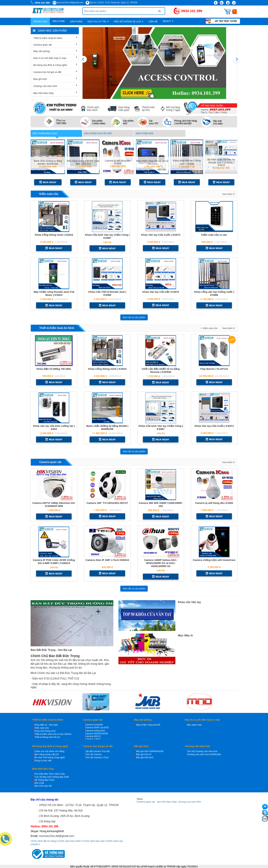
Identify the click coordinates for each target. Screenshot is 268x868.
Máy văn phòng (42, 51)
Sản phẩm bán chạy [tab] (45, 133)
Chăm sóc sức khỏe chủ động (49, 751)
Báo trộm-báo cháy (43, 93)
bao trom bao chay (167, 802)
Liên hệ (153, 22)
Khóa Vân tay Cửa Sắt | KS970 (161, 292)
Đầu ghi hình (40, 79)
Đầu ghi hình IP (144, 754)
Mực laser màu (194, 725)
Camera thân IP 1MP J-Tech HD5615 (107, 560)
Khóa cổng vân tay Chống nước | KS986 (214, 293)
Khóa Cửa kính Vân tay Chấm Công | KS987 (107, 236)
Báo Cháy (39, 783)
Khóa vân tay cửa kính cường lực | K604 (54, 427)
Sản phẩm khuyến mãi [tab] (98, 133)
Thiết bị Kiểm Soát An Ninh (48, 38)
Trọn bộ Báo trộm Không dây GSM (52, 777)
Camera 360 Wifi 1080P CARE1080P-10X (161, 504)
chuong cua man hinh (190, 802)
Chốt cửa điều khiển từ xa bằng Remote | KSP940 (161, 370)
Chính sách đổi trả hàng (43, 841)
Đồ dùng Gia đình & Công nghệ (50, 65)
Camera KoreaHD (94, 725)
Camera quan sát (42, 45)
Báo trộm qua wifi (43, 786)
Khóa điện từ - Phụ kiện (46, 725)
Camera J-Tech (93, 739)
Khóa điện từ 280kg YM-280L (54, 369)
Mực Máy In (185, 635)
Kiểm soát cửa (49, 194)
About (168, 21)
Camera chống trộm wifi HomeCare (214, 560)
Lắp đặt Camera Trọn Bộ (98, 751)
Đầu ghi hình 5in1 (145, 757)
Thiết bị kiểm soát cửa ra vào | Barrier (53, 734)
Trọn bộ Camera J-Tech (97, 757)
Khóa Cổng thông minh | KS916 (54, 235)
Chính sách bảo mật (94, 841)
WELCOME (59, 21)
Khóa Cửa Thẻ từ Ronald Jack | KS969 (107, 293)
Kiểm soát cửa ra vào (214, 235)
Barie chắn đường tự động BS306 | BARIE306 (48, 162)
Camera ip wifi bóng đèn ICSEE (118, 162)
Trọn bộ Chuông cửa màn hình (202, 751)
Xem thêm (227, 194)
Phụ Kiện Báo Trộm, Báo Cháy (50, 774)
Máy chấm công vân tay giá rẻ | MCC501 (152, 162)
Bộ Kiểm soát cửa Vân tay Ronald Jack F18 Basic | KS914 (221, 162)
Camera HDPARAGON (97, 733)
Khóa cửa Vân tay (189, 602)
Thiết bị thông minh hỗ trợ (47, 737)
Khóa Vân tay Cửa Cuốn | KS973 (161, 235)
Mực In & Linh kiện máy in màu (50, 58)
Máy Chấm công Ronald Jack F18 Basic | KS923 (54, 293)
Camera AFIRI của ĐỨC (97, 728)
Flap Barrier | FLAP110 (214, 369)
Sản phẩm (76, 22)
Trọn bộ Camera (93, 754)
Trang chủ (40, 22)
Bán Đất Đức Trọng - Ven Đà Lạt (51, 650)
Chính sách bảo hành (69, 841)
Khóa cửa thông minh (45, 731)
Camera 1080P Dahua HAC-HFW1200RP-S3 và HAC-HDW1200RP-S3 (161, 563)
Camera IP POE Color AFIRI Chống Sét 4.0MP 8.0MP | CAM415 (54, 562)
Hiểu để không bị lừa (129, 22)
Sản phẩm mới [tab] (145, 133)
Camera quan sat (146, 802)
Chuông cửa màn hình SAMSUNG (204, 754)
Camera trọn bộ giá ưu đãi (47, 72)
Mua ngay (48, 182)
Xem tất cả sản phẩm (134, 317)
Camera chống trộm (95, 731)
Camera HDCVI (93, 736)
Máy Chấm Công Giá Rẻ (148, 725)
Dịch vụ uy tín (98, 22)
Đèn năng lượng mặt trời (46, 754)
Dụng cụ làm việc (43, 760)
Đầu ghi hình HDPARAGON (150, 751)
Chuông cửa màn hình (45, 86)
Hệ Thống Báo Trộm (44, 780)
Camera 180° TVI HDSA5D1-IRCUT (107, 503)
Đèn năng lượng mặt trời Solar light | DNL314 (83, 162)
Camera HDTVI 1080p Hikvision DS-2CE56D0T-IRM (54, 504)
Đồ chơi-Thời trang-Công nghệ (49, 757)
